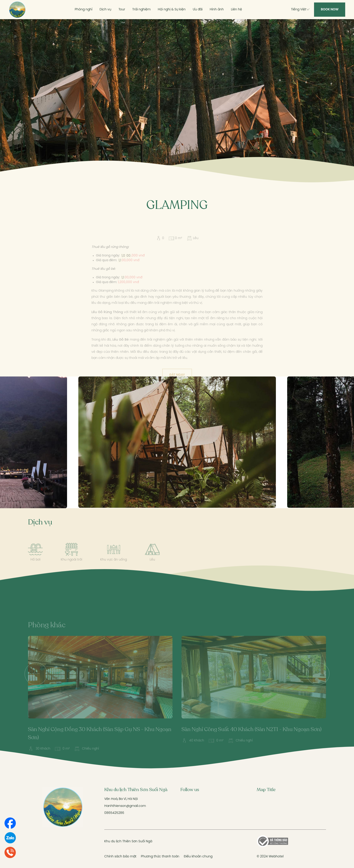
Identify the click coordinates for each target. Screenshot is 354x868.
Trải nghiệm (141, 10)
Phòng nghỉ (84, 10)
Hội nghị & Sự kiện (172, 10)
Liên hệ (236, 10)
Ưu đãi (198, 10)
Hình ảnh (217, 10)
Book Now (330, 10)
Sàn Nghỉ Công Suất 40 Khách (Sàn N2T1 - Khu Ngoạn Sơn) (252, 737)
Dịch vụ (105, 10)
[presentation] (36, 681)
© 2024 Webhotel (270, 857)
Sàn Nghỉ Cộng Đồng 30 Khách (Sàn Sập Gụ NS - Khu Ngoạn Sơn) (100, 741)
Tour (122, 10)
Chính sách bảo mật (120, 857)
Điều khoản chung (198, 857)
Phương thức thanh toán (160, 857)
